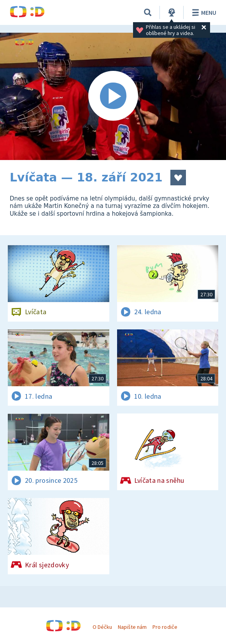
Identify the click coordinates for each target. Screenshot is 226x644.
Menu (203, 12)
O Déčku (102, 627)
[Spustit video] (113, 96)
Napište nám (132, 627)
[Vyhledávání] (148, 12)
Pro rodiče (165, 627)
